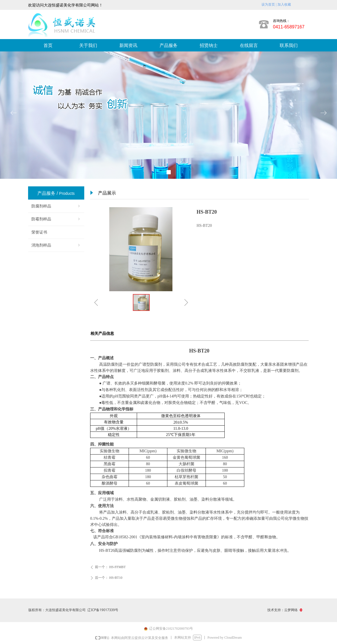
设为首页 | (269, 4)
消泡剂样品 (56, 245)
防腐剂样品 (56, 206)
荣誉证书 (39, 232)
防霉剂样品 (56, 219)
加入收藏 (284, 4)
